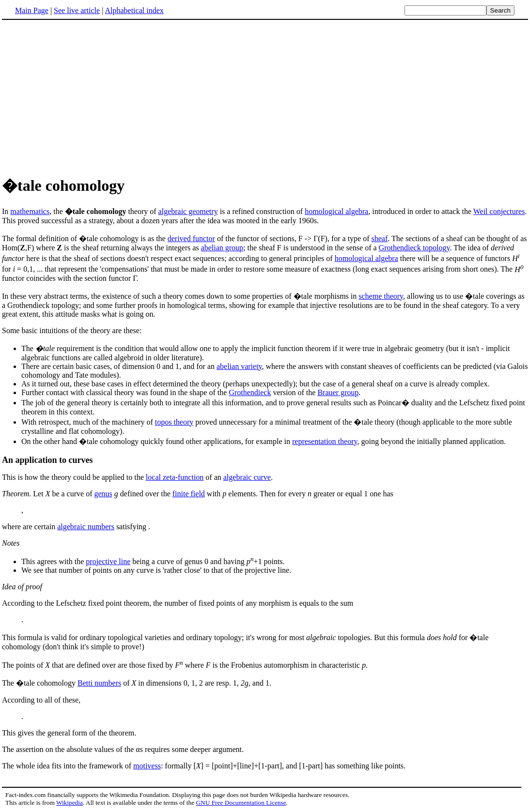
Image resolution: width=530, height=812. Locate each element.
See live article (77, 10)
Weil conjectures (499, 211)
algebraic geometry (188, 211)
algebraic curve (247, 477)
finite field (189, 494)
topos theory (174, 422)
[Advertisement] (83, 96)
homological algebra (336, 211)
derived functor (191, 238)
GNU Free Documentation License (241, 803)
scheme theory (381, 296)
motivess (147, 766)
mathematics (30, 211)
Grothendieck (250, 392)
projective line (108, 561)
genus (103, 494)
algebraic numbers (86, 527)
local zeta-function (175, 477)
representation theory (325, 441)
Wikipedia (70, 803)
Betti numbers (99, 683)
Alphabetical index (134, 10)
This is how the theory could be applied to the (74, 477)
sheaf (380, 238)
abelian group (222, 248)
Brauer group (338, 392)
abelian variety (239, 366)
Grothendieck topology (414, 248)
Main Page (32, 10)
